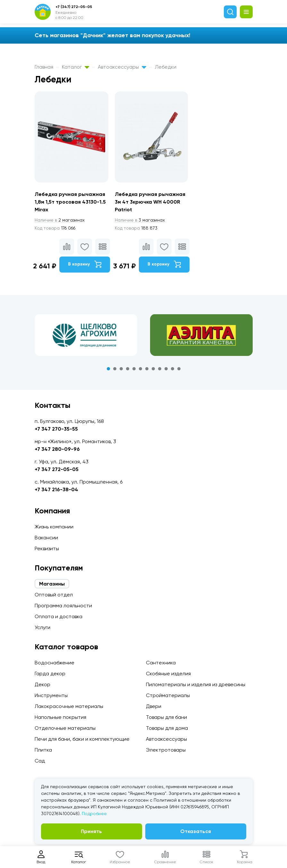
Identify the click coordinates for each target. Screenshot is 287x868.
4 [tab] (128, 369)
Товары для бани (166, 717)
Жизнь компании (54, 527)
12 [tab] (179, 369)
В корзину (85, 264)
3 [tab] (121, 369)
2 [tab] (115, 369)
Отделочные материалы (65, 728)
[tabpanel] (86, 335)
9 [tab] (160, 369)
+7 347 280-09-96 (57, 449)
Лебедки (166, 67)
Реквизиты (47, 548)
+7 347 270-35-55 (56, 429)
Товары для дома (167, 728)
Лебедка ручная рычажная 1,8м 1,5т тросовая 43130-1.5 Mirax (70, 202)
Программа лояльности (63, 606)
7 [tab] (147, 369)
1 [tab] (108, 369)
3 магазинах (140, 220)
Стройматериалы (168, 695)
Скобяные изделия (168, 674)
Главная (44, 67)
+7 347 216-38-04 (56, 489)
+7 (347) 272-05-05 (74, 7)
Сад (40, 761)
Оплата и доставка (59, 616)
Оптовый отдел (54, 595)
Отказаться (196, 831)
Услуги (42, 627)
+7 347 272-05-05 (57, 469)
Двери (154, 706)
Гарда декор (50, 674)
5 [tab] (134, 369)
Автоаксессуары (122, 67)
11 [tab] (173, 369)
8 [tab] (153, 369)
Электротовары (166, 750)
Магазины (52, 584)
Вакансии (46, 538)
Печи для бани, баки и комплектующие (82, 739)
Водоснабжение (55, 663)
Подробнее (94, 813)
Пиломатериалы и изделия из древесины (196, 684)
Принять (91, 831)
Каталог (76, 67)
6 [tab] (140, 369)
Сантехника (161, 663)
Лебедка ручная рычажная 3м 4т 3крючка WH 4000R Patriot (150, 202)
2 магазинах (60, 220)
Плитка (43, 750)
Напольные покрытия (60, 717)
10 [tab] (166, 369)
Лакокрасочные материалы (69, 706)
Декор (42, 684)
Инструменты (51, 695)
